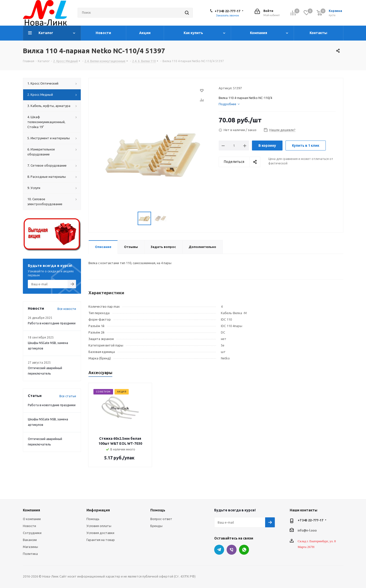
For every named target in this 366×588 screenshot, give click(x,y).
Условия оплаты (99, 526)
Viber (232, 550)
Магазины (30, 547)
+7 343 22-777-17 (227, 11)
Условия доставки (100, 533)
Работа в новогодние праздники (52, 323)
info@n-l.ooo (307, 530)
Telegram (219, 550)
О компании (32, 519)
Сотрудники (32, 533)
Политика (30, 554)
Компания (31, 510)
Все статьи (68, 396)
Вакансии (30, 540)
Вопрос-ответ (161, 519)
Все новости (67, 309)
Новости (29, 526)
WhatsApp (244, 550)
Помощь (93, 519)
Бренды (156, 526)
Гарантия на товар (101, 540)
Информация (98, 510)
